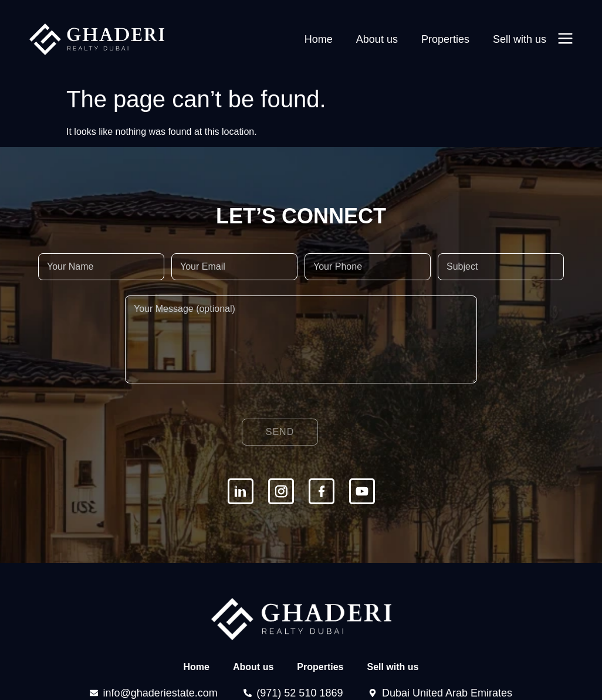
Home (320, 39)
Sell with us (520, 39)
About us (378, 39)
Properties (446, 39)
